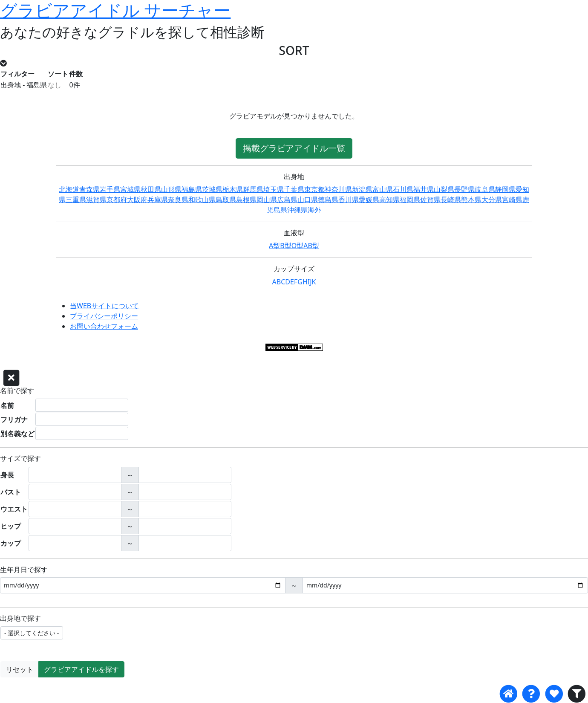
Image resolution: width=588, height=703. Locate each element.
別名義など (17, 434)
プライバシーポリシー (104, 316)
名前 (7, 405)
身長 (7, 475)
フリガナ (14, 419)
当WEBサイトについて (104, 306)
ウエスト (14, 509)
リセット (20, 669)
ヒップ (11, 526)
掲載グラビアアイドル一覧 (294, 148)
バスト (11, 492)
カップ (11, 543)
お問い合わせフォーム (104, 326)
